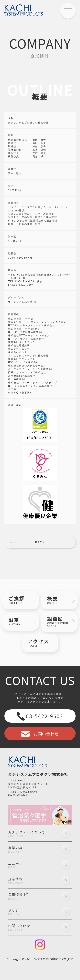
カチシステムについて (40, 834)
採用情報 (40, 896)
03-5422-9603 (40, 716)
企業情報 (40, 881)
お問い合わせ (40, 733)
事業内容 (40, 849)
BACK (40, 542)
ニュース (40, 865)
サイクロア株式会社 (20, 302)
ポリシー (40, 912)
